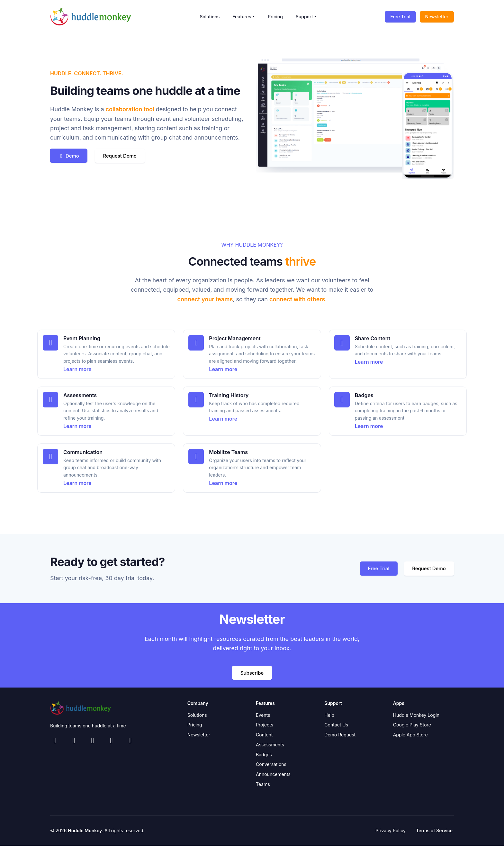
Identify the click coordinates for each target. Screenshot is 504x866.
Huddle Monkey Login (416, 716)
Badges (264, 755)
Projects (265, 726)
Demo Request (340, 736)
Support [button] (304, 17)
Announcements (273, 775)
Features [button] (242, 17)
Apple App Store (410, 736)
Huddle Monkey (85, 831)
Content (264, 736)
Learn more (77, 369)
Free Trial (400, 17)
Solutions (210, 17)
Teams (263, 785)
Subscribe (252, 673)
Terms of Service (434, 831)
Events (263, 716)
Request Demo (130, 156)
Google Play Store (412, 726)
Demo (72, 156)
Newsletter (437, 17)
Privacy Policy (391, 831)
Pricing (275, 17)
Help (329, 716)
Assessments (270, 746)
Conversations (271, 765)
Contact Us (336, 726)
